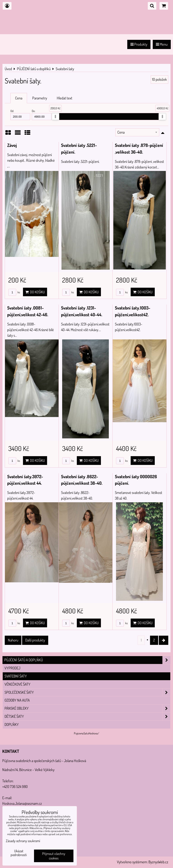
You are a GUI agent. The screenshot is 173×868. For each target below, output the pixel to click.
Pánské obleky (87, 708)
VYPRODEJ (12, 668)
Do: (42, 115)
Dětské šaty (87, 717)
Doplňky (12, 724)
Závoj (12, 145)
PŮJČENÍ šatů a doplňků (87, 660)
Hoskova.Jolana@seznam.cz (22, 803)
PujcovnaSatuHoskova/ (86, 733)
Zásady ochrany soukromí (23, 841)
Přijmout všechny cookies (54, 856)
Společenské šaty (87, 692)
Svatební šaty (16, 676)
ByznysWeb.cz (158, 862)
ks (14, 292)
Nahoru (13, 640)
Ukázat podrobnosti (19, 853)
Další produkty (35, 640)
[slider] (55, 117)
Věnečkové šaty (17, 684)
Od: (20, 115)
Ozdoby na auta (17, 700)
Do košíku (35, 292)
